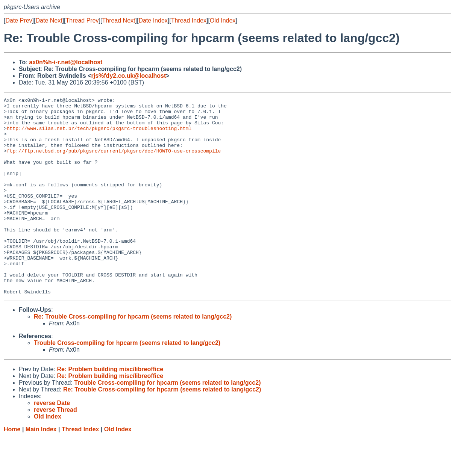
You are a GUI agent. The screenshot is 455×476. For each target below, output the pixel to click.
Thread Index (189, 20)
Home (12, 469)
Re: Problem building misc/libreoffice (110, 409)
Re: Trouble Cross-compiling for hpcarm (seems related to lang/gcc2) (133, 356)
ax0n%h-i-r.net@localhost (66, 62)
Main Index (41, 469)
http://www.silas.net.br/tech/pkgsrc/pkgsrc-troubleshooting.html (99, 135)
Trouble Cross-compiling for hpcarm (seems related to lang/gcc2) (127, 382)
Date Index (153, 20)
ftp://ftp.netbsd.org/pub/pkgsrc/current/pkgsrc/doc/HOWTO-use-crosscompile (114, 162)
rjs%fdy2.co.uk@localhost (128, 76)
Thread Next (118, 20)
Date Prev (19, 20)
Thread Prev (82, 20)
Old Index (223, 20)
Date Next (49, 20)
